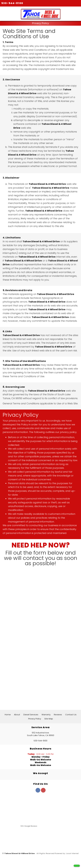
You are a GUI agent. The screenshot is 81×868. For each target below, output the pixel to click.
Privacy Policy (35, 719)
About (17, 715)
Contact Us (71, 715)
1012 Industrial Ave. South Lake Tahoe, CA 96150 (41, 734)
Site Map (49, 719)
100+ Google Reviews (29, 826)
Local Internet (73, 853)
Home (8, 715)
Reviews (58, 715)
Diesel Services (31, 715)
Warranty (46, 715)
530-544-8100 (12, 3)
